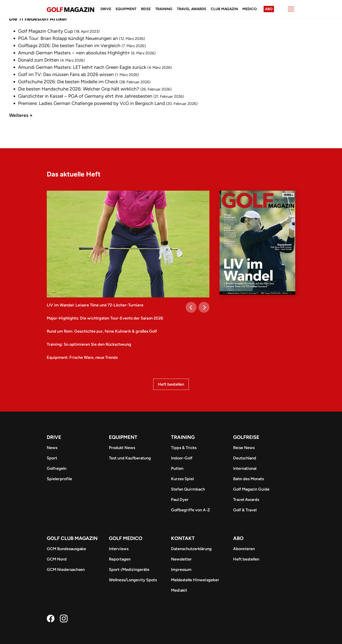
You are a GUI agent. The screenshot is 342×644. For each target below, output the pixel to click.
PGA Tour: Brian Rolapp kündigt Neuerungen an (68, 38)
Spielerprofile (59, 479)
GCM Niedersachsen (66, 570)
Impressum (181, 570)
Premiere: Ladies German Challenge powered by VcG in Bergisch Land (91, 103)
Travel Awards (192, 9)
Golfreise (246, 437)
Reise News (244, 448)
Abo (269, 9)
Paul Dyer (180, 500)
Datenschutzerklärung (191, 549)
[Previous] (191, 307)
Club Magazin (224, 9)
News (52, 448)
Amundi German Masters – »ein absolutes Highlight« (74, 53)
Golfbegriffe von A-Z (190, 510)
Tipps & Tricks (184, 448)
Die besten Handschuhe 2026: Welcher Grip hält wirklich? (79, 89)
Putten (177, 468)
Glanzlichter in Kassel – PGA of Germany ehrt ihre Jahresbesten (85, 96)
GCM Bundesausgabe (66, 549)
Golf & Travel (245, 510)
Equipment (126, 9)
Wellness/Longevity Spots (133, 580)
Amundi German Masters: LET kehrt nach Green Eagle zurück (82, 67)
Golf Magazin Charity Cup (46, 31)
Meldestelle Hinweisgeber (195, 580)
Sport (52, 458)
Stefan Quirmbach (188, 489)
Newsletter (181, 559)
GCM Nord (57, 559)
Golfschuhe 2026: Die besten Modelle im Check (68, 82)
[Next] (204, 307)
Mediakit (179, 590)
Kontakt (183, 538)
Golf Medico (126, 538)
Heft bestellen (171, 384)
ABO (238, 538)
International (245, 468)
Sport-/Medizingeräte (129, 570)
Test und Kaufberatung (130, 458)
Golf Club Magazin (72, 538)
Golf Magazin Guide (251, 489)
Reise (146, 9)
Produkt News (122, 448)
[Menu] (291, 9)
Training (164, 9)
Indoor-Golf (182, 458)
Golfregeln (57, 468)
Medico (250, 9)
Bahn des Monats (248, 479)
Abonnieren (244, 549)
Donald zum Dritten (39, 60)
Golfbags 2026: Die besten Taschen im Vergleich (69, 45)
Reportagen (120, 559)
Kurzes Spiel (182, 479)
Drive (106, 9)
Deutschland (245, 458)
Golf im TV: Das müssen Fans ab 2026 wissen (66, 74)
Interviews (119, 549)
